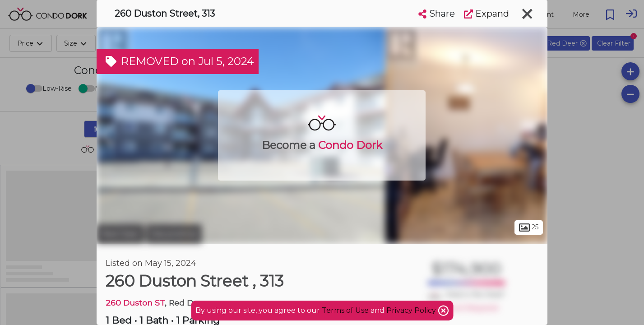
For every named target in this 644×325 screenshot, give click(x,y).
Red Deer (120, 234)
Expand (486, 14)
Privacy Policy (412, 310)
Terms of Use (345, 310)
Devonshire (174, 234)
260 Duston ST (135, 303)
